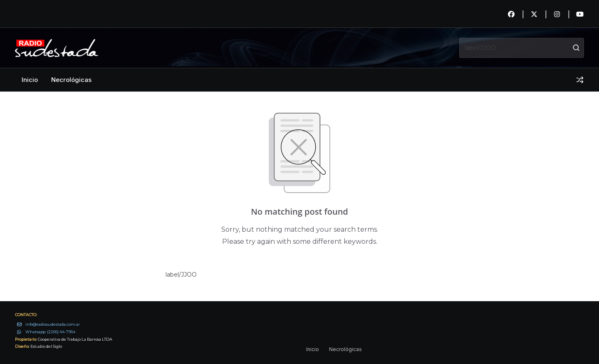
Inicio (30, 80)
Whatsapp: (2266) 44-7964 (50, 332)
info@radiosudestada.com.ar (53, 324)
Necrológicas (71, 80)
